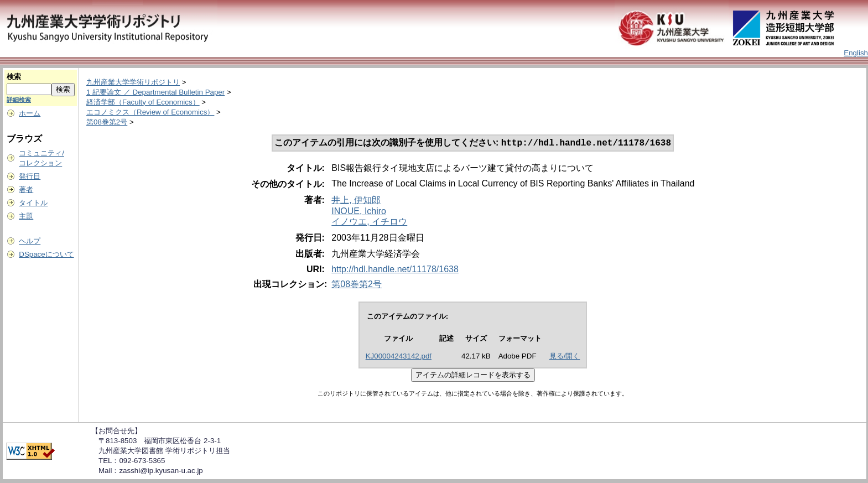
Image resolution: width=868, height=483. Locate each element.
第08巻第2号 (107, 122)
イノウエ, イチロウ (369, 223)
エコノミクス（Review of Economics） (150, 112)
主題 (26, 216)
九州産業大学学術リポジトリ (133, 82)
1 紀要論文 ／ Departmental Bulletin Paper (155, 92)
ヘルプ (30, 241)
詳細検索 (19, 100)
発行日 (30, 176)
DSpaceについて (46, 254)
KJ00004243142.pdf (399, 357)
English (856, 53)
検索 (14, 77)
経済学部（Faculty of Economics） (143, 102)
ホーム (30, 113)
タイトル (33, 203)
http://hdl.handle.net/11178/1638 (395, 270)
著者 (26, 189)
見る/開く (565, 357)
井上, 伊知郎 (356, 201)
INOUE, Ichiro (359, 212)
